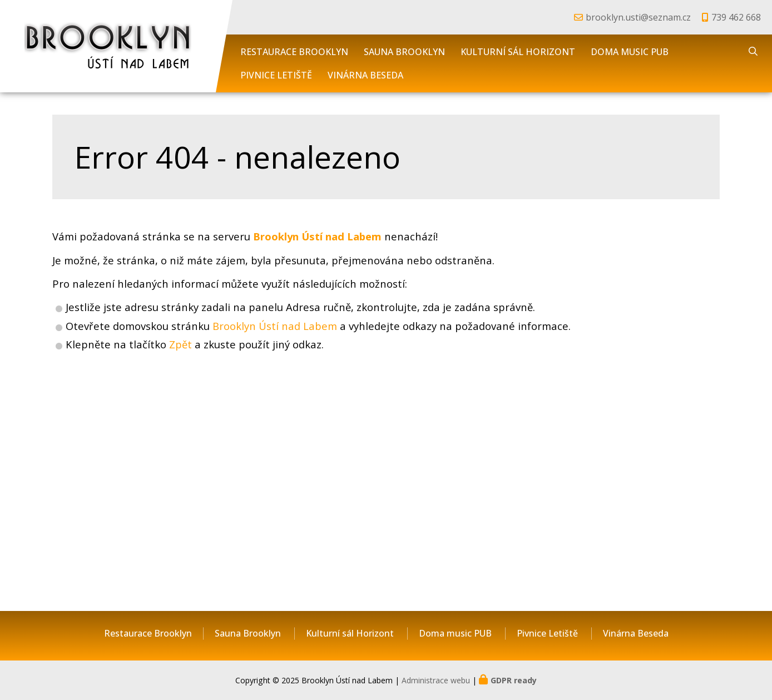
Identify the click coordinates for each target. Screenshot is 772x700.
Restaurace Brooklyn (294, 52)
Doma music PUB (630, 52)
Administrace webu (436, 680)
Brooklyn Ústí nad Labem (275, 326)
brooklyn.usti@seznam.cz (638, 17)
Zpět (180, 344)
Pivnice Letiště (276, 75)
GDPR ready (514, 680)
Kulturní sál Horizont (518, 52)
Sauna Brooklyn (404, 52)
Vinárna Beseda (365, 75)
